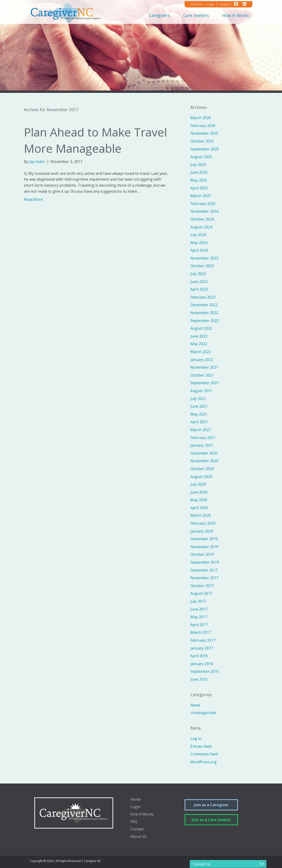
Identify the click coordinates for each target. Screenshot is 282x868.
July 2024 (198, 235)
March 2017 (201, 632)
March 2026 (201, 118)
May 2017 (199, 617)
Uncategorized (203, 713)
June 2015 (199, 679)
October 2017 (202, 586)
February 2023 (203, 297)
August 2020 (201, 477)
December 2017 (204, 570)
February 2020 (203, 523)
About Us (138, 837)
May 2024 (199, 243)
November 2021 (204, 367)
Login (135, 807)
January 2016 (202, 664)
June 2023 (199, 282)
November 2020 (204, 461)
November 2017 (204, 578)
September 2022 (205, 321)
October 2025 (202, 141)
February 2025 (203, 204)
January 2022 (202, 360)
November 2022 (204, 313)
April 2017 (199, 625)
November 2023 (204, 258)
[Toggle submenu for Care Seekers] (212, 15)
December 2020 (204, 453)
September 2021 (205, 383)
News (195, 705)
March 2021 (201, 430)
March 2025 (201, 196)
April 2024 (199, 250)
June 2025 (199, 172)
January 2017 (202, 648)
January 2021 (202, 445)
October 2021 (202, 375)
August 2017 (201, 593)
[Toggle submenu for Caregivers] (173, 15)
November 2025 (204, 133)
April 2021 (199, 422)
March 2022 (201, 352)
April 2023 (199, 289)
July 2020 (198, 484)
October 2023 (202, 266)
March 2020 (201, 515)
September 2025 (205, 149)
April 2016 (199, 656)
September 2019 (205, 562)
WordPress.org (203, 762)
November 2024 (204, 211)
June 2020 (199, 492)
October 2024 (202, 219)
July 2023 (198, 274)
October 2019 (202, 554)
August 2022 (201, 328)
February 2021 (203, 438)
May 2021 (199, 414)
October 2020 (202, 469)
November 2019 (204, 547)
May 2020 (199, 500)
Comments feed (204, 754)
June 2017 (199, 609)
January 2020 (202, 531)
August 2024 (201, 227)
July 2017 (198, 601)
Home (136, 800)
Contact (137, 829)
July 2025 (198, 165)
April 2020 (199, 508)
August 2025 (201, 157)
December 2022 (204, 305)
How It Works (142, 814)
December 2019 (204, 539)
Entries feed (201, 746)
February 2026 (203, 126)
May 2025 (199, 180)
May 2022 (199, 344)
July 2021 (198, 399)
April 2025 (199, 188)
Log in (196, 738)
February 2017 (203, 640)
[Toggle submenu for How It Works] (252, 15)
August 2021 (201, 391)
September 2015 (205, 671)
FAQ (134, 822)
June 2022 (199, 336)
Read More (33, 199)
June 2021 (199, 406)
